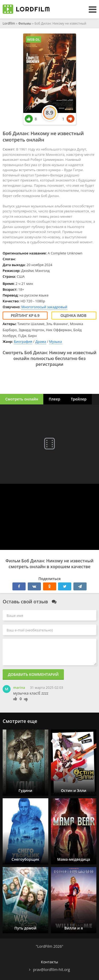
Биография (23, 341)
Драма (41, 341)
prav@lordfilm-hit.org (51, 970)
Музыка (55, 341)
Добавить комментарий (33, 674)
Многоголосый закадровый (44, 307)
